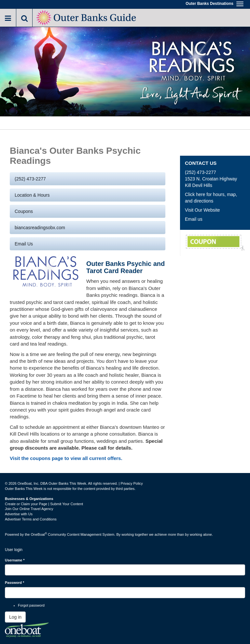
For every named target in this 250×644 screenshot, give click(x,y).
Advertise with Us (19, 514)
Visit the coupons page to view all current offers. (66, 458)
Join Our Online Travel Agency (29, 509)
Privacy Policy (132, 483)
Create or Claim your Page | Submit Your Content (44, 504)
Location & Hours (32, 195)
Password (14, 583)
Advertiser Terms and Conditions (31, 519)
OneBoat (39, 534)
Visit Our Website (202, 210)
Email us (24, 244)
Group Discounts (215, 243)
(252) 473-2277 (30, 179)
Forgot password (31, 605)
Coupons (24, 211)
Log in (15, 617)
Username (15, 560)
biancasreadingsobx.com (40, 228)
